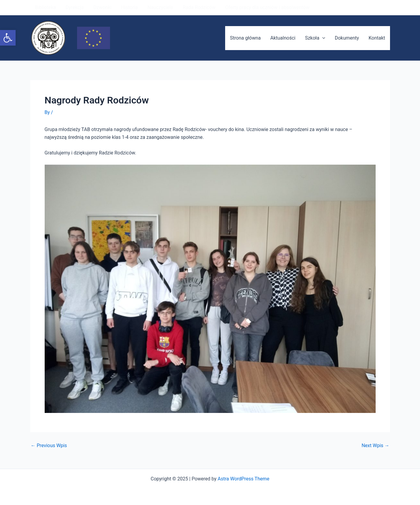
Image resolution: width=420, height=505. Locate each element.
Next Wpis (375, 446)
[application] (322, 38)
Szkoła (315, 38)
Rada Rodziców (199, 7)
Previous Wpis (49, 446)
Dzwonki (102, 7)
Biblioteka (46, 7)
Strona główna (245, 38)
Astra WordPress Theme (243, 479)
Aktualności (283, 38)
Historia (130, 7)
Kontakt (377, 38)
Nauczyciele (160, 7)
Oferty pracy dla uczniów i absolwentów (267, 7)
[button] (8, 38)
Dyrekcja (75, 7)
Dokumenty (347, 38)
